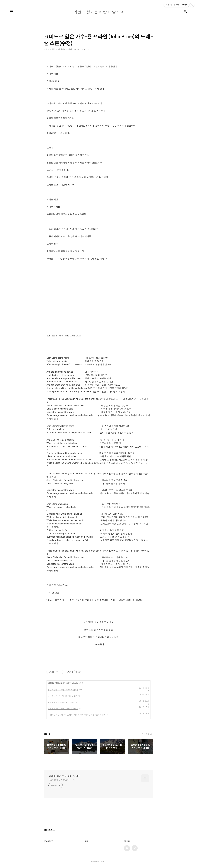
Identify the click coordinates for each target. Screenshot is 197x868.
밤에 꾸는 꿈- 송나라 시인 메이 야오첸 (62, 696)
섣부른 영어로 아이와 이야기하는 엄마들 (63, 690)
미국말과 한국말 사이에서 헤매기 (59, 683)
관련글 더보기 (147, 734)
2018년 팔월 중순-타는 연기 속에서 (61, 702)
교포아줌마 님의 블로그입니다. (62, 780)
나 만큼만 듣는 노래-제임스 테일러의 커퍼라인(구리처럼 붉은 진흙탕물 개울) (77, 715)
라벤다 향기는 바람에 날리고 (64, 776)
